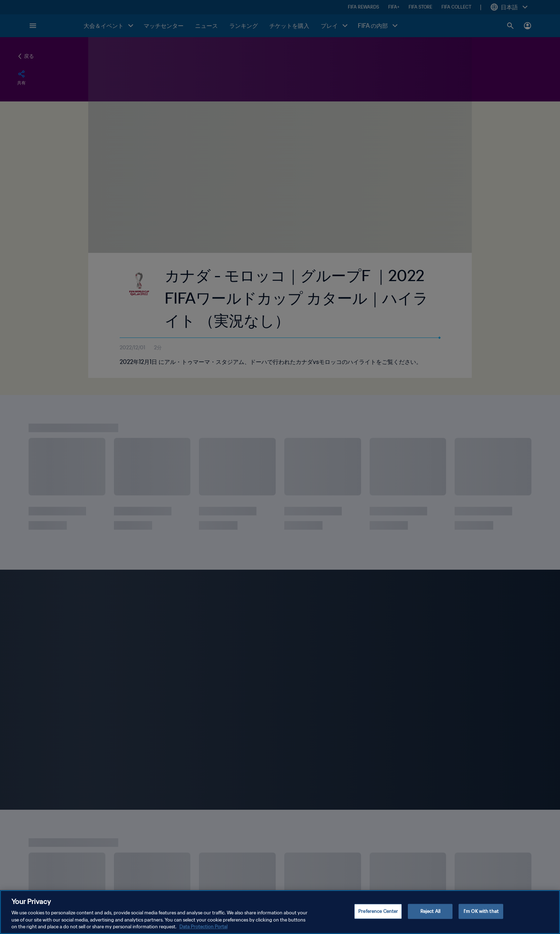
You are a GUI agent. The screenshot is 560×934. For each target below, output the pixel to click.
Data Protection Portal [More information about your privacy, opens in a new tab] (203, 927)
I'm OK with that (481, 911)
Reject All (430, 911)
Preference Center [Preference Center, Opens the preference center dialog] (378, 911)
